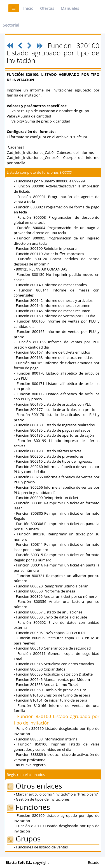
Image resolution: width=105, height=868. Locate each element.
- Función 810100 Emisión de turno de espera (52, 695)
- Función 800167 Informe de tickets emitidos (52, 352)
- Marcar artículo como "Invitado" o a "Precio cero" (56, 794)
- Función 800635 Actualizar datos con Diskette (53, 674)
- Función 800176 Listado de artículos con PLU (53, 404)
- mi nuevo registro (30, 765)
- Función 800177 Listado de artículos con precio (54, 410)
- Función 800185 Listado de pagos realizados (52, 430)
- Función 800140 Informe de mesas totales (50, 285)
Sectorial (11, 25)
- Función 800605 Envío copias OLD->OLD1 (50, 633)
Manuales (70, 8)
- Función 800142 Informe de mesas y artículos (53, 300)
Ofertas (47, 8)
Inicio (28, 8)
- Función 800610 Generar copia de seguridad (52, 648)
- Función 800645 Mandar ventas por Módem (52, 679)
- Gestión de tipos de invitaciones (42, 799)
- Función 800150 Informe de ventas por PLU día (54, 316)
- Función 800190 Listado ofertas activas (48, 451)
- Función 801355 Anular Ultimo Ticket (46, 684)
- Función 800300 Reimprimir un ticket (46, 498)
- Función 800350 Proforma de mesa (44, 591)
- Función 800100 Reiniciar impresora (45, 248)
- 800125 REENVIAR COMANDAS (41, 269)
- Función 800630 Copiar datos (39, 669)
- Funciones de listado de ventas (41, 847)
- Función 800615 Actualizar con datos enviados (54, 664)
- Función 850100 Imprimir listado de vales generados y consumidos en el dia (57, 747)
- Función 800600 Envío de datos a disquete (50, 617)
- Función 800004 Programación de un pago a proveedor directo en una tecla (57, 230)
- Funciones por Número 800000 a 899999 (49, 181)
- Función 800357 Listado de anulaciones (48, 612)
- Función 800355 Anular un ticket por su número (55, 596)
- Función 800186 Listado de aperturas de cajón (54, 435)
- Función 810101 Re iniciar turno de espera (51, 700)
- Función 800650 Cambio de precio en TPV (50, 690)
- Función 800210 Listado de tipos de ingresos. (53, 461)
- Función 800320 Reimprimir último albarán (51, 586)
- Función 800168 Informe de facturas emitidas (53, 357)
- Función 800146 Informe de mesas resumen (52, 305)
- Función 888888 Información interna (46, 739)
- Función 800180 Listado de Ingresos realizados (54, 425)
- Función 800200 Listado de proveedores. (49, 456)
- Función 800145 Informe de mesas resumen (52, 311)
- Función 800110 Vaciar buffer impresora (49, 254)
